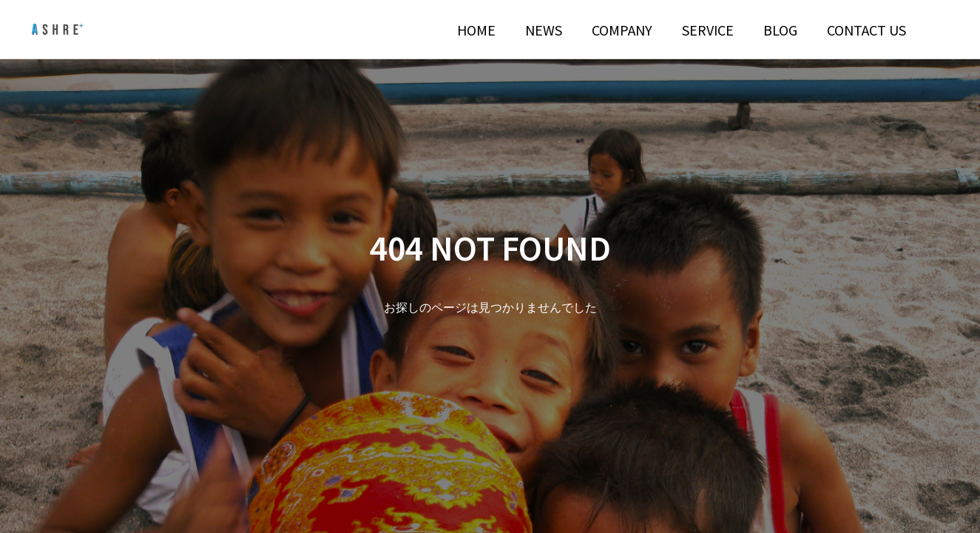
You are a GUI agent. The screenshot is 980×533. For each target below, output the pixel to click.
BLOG (780, 30)
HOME (476, 30)
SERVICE (708, 30)
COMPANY (622, 30)
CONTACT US (866, 30)
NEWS (544, 30)
